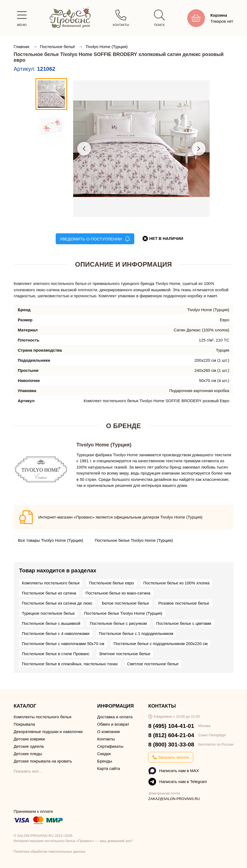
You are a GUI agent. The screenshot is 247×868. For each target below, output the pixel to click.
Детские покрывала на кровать (43, 761)
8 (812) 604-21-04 (171, 735)
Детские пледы (28, 754)
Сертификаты (110, 746)
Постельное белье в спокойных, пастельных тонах (70, 664)
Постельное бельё (58, 47)
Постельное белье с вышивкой (51, 623)
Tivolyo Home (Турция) (106, 47)
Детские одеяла (29, 746)
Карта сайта (109, 768)
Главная (22, 47)
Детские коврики (29, 739)
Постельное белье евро (111, 583)
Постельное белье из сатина (49, 593)
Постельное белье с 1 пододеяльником (136, 633)
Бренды (105, 761)
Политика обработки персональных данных (50, 851)
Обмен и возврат (113, 724)
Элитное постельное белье (125, 654)
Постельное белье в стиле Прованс (56, 654)
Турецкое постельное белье (48, 613)
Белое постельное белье (125, 603)
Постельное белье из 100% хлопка (176, 583)
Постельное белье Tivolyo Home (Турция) (134, 540)
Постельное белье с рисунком (118, 623)
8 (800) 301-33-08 (171, 744)
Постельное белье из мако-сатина (118, 593)
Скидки (104, 754)
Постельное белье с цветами (184, 623)
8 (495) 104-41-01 (171, 726)
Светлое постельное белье (153, 664)
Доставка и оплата (115, 717)
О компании (108, 732)
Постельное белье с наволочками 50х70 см (63, 644)
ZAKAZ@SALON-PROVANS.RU (174, 799)
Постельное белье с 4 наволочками (56, 633)
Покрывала (24, 724)
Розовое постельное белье (184, 603)
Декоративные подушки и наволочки (48, 732)
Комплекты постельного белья (51, 583)
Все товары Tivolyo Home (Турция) (51, 540)
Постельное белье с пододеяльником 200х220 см (160, 644)
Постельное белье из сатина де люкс (57, 603)
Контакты (106, 739)
